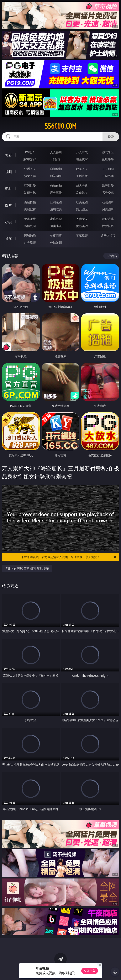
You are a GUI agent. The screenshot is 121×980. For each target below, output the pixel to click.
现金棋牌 (82, 159)
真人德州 (56, 152)
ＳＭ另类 (108, 176)
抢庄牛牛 (108, 159)
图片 (9, 205)
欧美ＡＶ (82, 169)
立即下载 (90, 971)
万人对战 (82, 152)
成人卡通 (82, 185)
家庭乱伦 (56, 219)
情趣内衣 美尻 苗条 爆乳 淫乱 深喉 (27, 568)
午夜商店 (56, 235)
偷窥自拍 (30, 202)
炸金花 (56, 159)
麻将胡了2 (30, 159)
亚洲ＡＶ (30, 169)
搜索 (111, 137)
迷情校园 (30, 226)
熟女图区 (82, 209)
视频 (9, 172)
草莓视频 (82, 235)
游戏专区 (108, 152)
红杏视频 (30, 243)
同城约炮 (30, 235)
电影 (9, 188)
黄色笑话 (82, 226)
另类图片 (108, 209)
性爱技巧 (108, 226)
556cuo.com (60, 126)
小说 (9, 222)
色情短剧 (56, 243)
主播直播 (82, 176)
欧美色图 (82, 202)
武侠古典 (108, 219)
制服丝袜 (30, 193)
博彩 (9, 155)
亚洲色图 (56, 202)
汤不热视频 (108, 235)
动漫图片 (108, 202)
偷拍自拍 (56, 185)
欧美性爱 (108, 185)
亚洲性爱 (30, 185)
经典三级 (56, 193)
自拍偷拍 (56, 169)
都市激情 (30, 219)
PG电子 (30, 152)
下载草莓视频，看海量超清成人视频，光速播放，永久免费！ (69, 557)
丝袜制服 (56, 176)
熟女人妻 (30, 176)
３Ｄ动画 (108, 169)
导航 (9, 238)
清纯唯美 (56, 209)
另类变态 (108, 193)
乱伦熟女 (82, 193)
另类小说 (56, 226)
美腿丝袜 (30, 209)
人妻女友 (82, 219)
